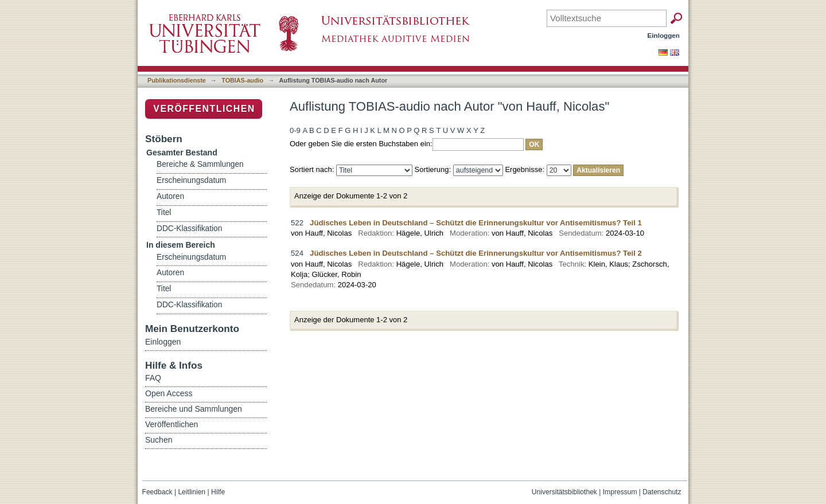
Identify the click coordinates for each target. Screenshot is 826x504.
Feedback (157, 492)
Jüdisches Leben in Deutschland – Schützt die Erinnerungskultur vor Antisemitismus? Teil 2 (476, 253)
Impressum (620, 492)
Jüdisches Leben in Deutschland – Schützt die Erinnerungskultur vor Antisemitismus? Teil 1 (476, 223)
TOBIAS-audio (242, 80)
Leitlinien (192, 492)
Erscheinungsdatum (191, 180)
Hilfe (218, 492)
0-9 (295, 130)
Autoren (170, 196)
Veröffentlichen (204, 109)
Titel (164, 212)
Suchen (159, 440)
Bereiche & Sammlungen (200, 164)
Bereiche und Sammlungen (194, 409)
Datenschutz (662, 492)
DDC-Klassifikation (189, 228)
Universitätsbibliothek (564, 492)
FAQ (153, 378)
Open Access (169, 393)
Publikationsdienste (177, 80)
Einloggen (664, 35)
